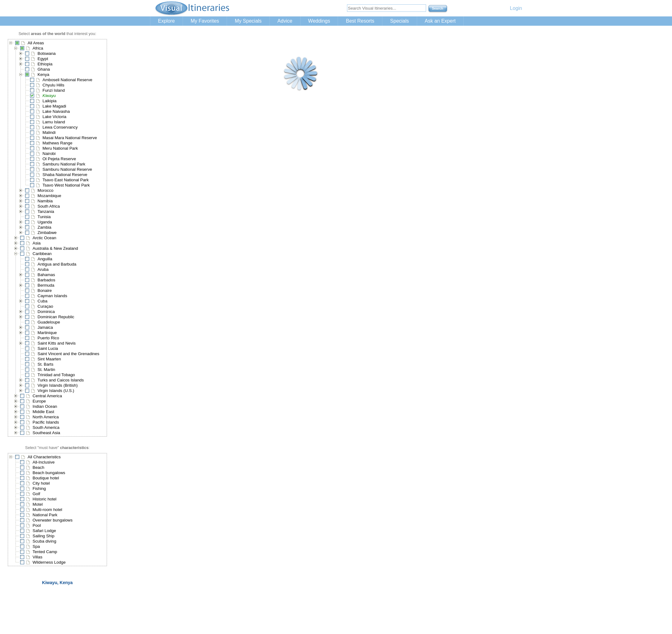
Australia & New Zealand (55, 248)
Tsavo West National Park (66, 185)
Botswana (47, 53)
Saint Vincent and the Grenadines (68, 354)
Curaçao (45, 306)
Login (516, 8)
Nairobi (49, 154)
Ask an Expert (440, 21)
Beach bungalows (49, 473)
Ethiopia (45, 64)
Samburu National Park (64, 164)
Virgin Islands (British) (58, 385)
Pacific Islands (46, 422)
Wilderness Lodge (49, 562)
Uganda (45, 222)
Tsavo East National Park (66, 180)
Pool (37, 525)
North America (46, 417)
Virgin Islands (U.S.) (56, 391)
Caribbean (42, 254)
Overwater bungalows (53, 520)
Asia (37, 243)
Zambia (44, 227)
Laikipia (49, 101)
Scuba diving (44, 541)
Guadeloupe (49, 322)
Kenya (43, 75)
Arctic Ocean (44, 238)
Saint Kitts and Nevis (57, 343)
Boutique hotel (46, 478)
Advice (285, 21)
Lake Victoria (54, 117)
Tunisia (44, 217)
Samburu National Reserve (67, 169)
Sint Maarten (49, 359)
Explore (167, 21)
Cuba (42, 301)
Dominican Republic (56, 317)
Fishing (39, 489)
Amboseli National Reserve (67, 80)
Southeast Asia (46, 433)
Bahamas (46, 275)
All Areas (36, 43)
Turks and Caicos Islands (61, 380)
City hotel (41, 483)
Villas (38, 557)
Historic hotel (45, 499)
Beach (38, 467)
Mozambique (49, 196)
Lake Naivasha (56, 111)
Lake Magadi (54, 106)
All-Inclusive (44, 462)
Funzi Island (54, 90)
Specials (399, 21)
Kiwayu (49, 96)
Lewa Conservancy (60, 127)
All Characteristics (44, 457)
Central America (47, 396)
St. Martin (46, 370)
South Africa (49, 206)
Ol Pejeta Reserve (59, 159)
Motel (38, 504)
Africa (38, 48)
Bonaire (45, 291)
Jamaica (45, 327)
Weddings (319, 21)
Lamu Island (54, 122)
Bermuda (46, 285)
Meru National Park (60, 148)
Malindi (49, 132)
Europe (39, 401)
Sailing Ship (43, 536)
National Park (45, 515)
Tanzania (46, 211)
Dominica (46, 312)
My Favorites (205, 21)
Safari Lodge (44, 531)
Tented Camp (45, 552)
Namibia (45, 201)
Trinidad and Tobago (56, 375)
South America (46, 427)
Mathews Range (57, 143)
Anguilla (45, 259)
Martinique (47, 333)
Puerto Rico (48, 338)
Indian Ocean (45, 406)
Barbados (46, 280)
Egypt (43, 59)
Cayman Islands (52, 296)
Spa (36, 546)
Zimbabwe (47, 233)
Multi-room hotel (47, 510)
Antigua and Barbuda (57, 264)
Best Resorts (360, 21)
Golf (36, 494)
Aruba (43, 269)
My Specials (248, 21)
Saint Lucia (48, 348)
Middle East (43, 412)
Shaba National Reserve (65, 175)
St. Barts (45, 364)
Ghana (44, 69)
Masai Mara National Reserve (70, 138)
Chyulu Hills (53, 85)
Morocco (45, 190)
